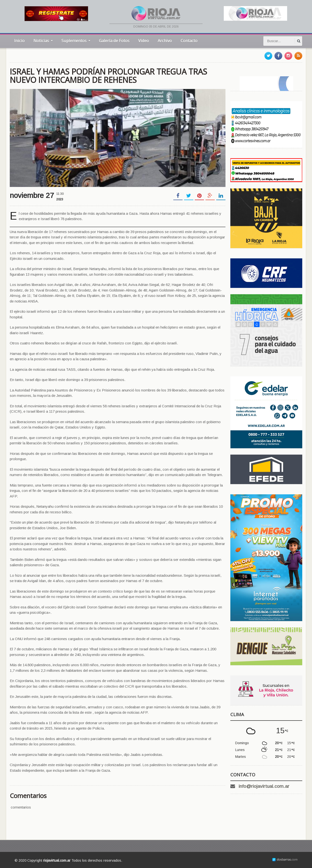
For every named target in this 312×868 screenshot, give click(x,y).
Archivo (165, 41)
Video (144, 41)
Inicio (19, 41)
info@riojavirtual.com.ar (264, 786)
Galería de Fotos (114, 41)
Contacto (189, 41)
